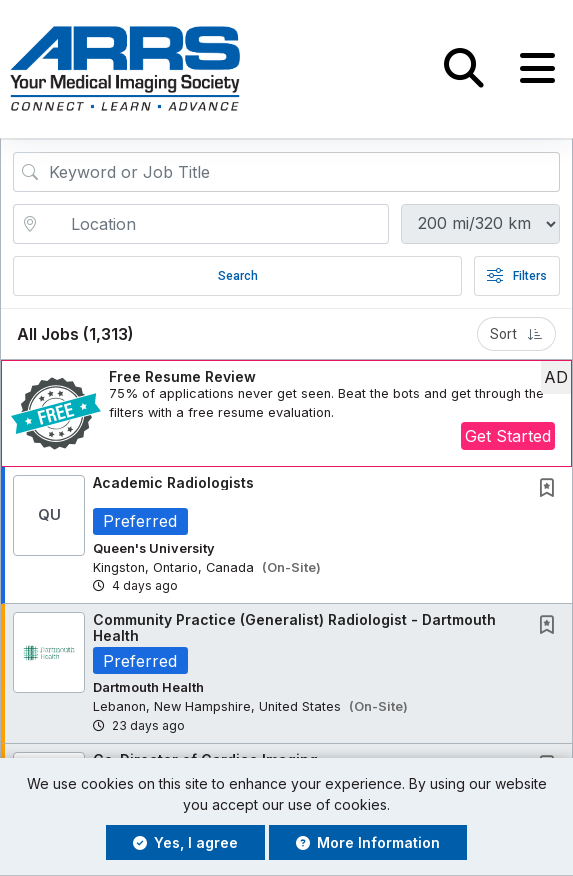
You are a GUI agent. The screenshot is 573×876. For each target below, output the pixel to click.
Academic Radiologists (173, 482)
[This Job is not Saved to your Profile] (551, 489)
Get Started (508, 437)
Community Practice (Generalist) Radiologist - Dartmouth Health (294, 628)
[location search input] (215, 224)
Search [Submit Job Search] (238, 276)
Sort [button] (516, 334)
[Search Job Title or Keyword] (300, 172)
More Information (368, 842)
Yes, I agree (185, 842)
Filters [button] (517, 276)
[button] (537, 69)
